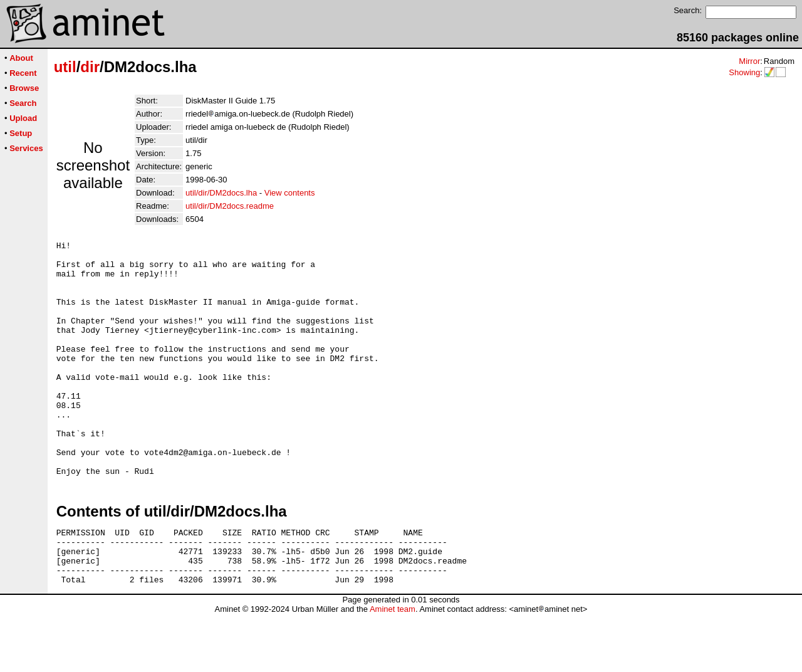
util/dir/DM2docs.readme (230, 206)
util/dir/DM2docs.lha (221, 193)
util (65, 67)
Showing (744, 72)
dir (90, 67)
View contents (290, 193)
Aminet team (393, 667)
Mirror (749, 61)
